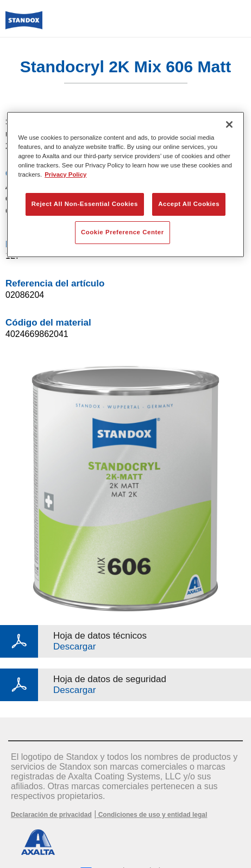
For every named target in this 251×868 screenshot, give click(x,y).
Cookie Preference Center (123, 232)
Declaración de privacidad (51, 815)
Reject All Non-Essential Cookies (85, 204)
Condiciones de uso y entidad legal (152, 815)
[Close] (229, 124)
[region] (126, 185)
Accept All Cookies (189, 204)
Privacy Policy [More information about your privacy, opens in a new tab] (65, 174)
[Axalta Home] (24, 25)
